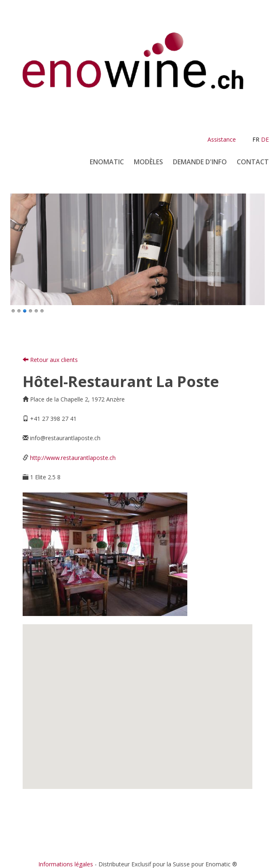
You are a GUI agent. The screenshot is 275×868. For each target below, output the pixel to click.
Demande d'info (200, 162)
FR (256, 139)
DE (265, 139)
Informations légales (66, 864)
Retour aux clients (50, 360)
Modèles (148, 162)
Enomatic (107, 162)
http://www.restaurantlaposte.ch (73, 458)
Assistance (222, 139)
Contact (253, 162)
